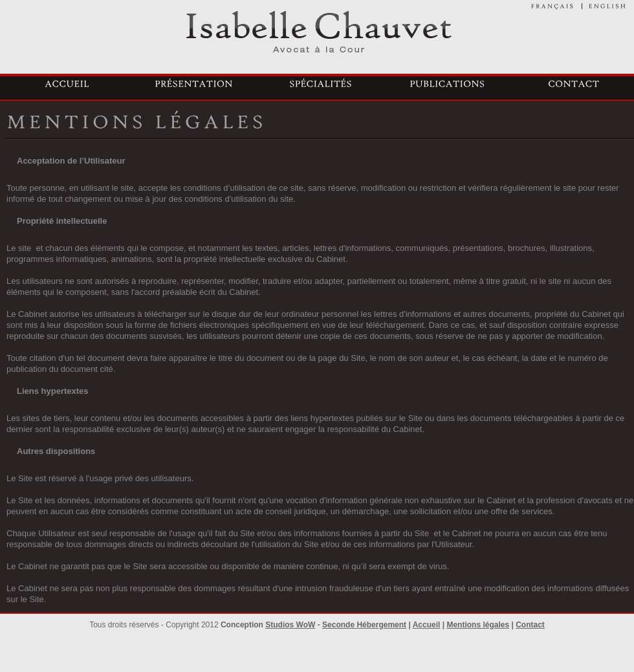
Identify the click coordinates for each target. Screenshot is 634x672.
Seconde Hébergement (364, 625)
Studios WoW (290, 625)
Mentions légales (478, 625)
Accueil (427, 625)
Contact (530, 625)
